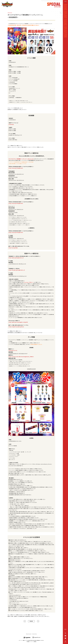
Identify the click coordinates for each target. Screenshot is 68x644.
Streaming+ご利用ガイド (29, 282)
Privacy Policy (34, 634)
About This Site (29, 634)
